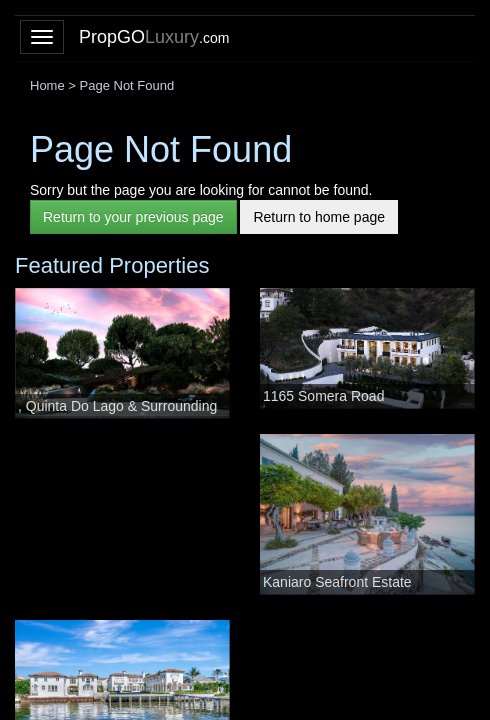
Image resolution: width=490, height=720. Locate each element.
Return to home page (319, 217)
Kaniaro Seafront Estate (337, 582)
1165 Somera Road (323, 396)
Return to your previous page (133, 217)
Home (47, 85)
